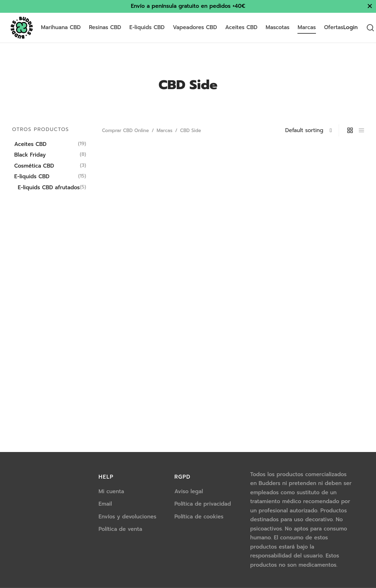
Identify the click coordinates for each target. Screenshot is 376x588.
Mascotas (277, 27)
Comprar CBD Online (125, 130)
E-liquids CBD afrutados (49, 187)
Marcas (307, 27)
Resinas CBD (105, 27)
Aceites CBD (241, 27)
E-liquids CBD (147, 27)
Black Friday (30, 155)
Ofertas (334, 27)
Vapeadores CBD (195, 27)
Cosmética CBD (34, 166)
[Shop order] (311, 130)
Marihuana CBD (61, 27)
